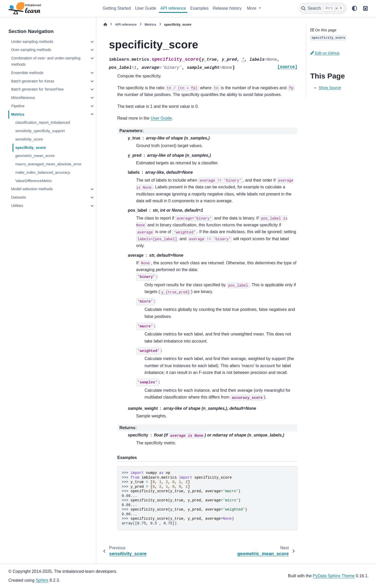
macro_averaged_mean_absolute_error (48, 164)
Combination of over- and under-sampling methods (46, 61)
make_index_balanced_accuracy (43, 172)
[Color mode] (354, 8)
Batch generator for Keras (33, 81)
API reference (173, 8)
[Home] (105, 24)
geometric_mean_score (35, 156)
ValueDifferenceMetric (34, 181)
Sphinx (42, 580)
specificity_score (31, 148)
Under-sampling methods (32, 42)
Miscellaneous (23, 98)
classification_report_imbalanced (43, 122)
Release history (227, 8)
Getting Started (117, 8)
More (252, 8)
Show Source (330, 88)
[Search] (323, 8)
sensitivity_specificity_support (40, 131)
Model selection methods (32, 189)
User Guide (146, 8)
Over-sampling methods (31, 50)
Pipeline (18, 106)
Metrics (18, 114)
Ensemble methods (27, 73)
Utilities (17, 206)
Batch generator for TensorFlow (37, 89)
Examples (199, 8)
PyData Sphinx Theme (334, 576)
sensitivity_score (29, 139)
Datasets (18, 197)
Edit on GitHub (325, 53)
